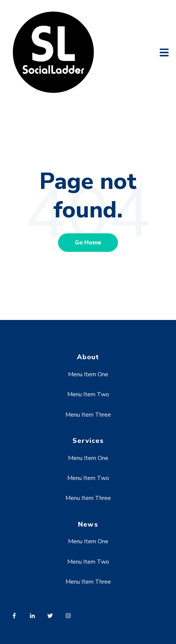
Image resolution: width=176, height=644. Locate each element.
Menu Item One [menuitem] (88, 374)
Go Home (88, 243)
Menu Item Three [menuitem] (88, 415)
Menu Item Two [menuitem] (88, 394)
